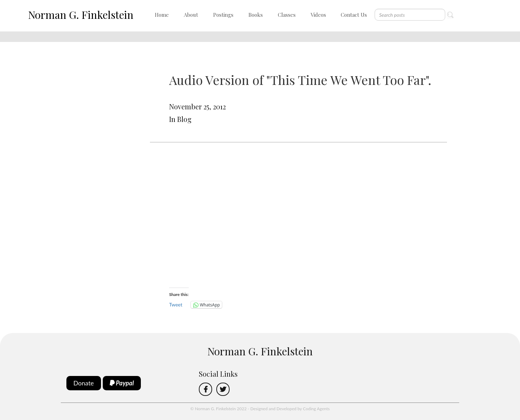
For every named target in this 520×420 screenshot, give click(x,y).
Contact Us (354, 15)
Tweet (176, 305)
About (191, 15)
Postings (223, 15)
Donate (84, 383)
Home (162, 15)
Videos (318, 15)
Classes (287, 15)
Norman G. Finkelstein (81, 15)
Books (256, 15)
